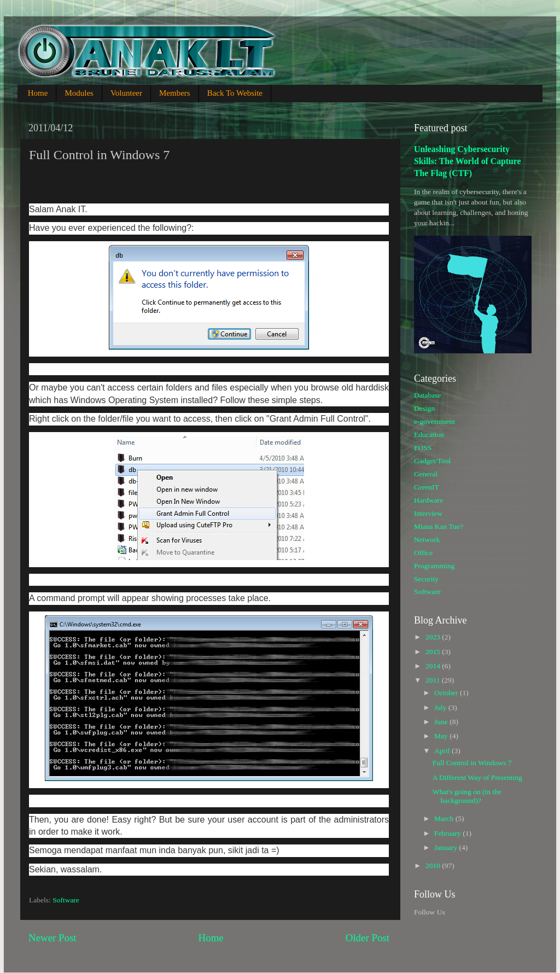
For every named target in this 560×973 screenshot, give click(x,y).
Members (175, 93)
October (447, 693)
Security (426, 579)
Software (66, 900)
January (447, 847)
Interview (428, 513)
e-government (434, 421)
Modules (79, 93)
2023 (434, 637)
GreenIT (427, 487)
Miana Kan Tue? (439, 526)
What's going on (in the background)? (467, 796)
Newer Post (52, 938)
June (442, 722)
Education (429, 435)
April (443, 751)
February (448, 833)
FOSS (423, 448)
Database (427, 395)
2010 (434, 866)
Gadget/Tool (432, 461)
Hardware (428, 500)
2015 (434, 652)
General (426, 474)
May (442, 736)
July (441, 707)
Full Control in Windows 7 (472, 763)
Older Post (367, 938)
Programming (434, 566)
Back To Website (235, 93)
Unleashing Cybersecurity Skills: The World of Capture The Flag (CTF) (468, 161)
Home (38, 93)
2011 (434, 680)
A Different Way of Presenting (477, 777)
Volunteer (126, 93)
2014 (434, 666)
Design (424, 408)
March (445, 818)
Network (427, 540)
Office (423, 553)
